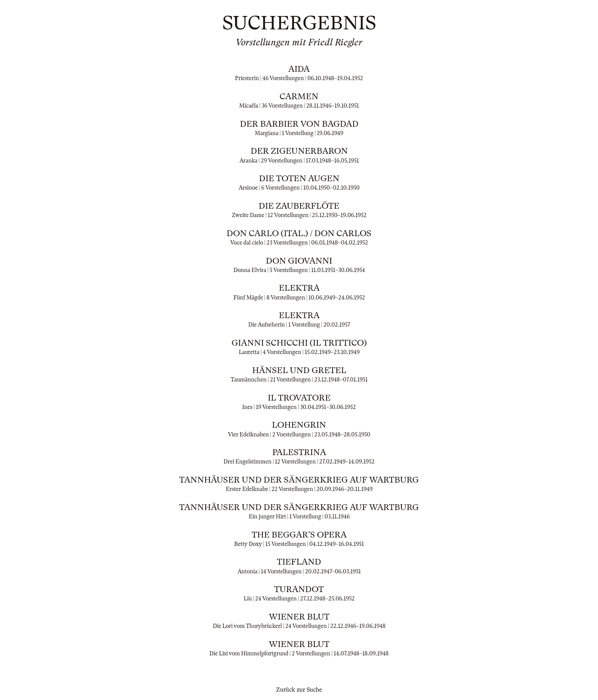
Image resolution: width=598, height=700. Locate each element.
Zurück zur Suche (299, 690)
